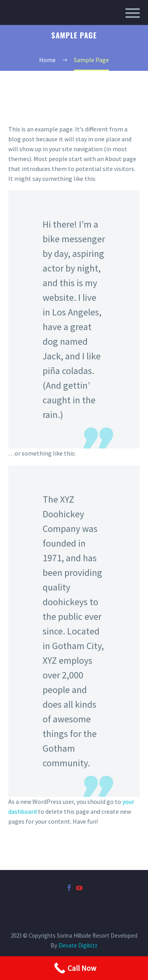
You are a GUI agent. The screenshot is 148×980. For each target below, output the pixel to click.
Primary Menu (133, 13)
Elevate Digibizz (78, 945)
